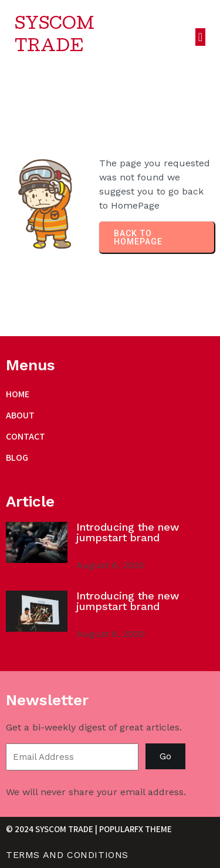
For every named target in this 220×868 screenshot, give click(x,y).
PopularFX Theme (136, 829)
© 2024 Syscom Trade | (53, 829)
